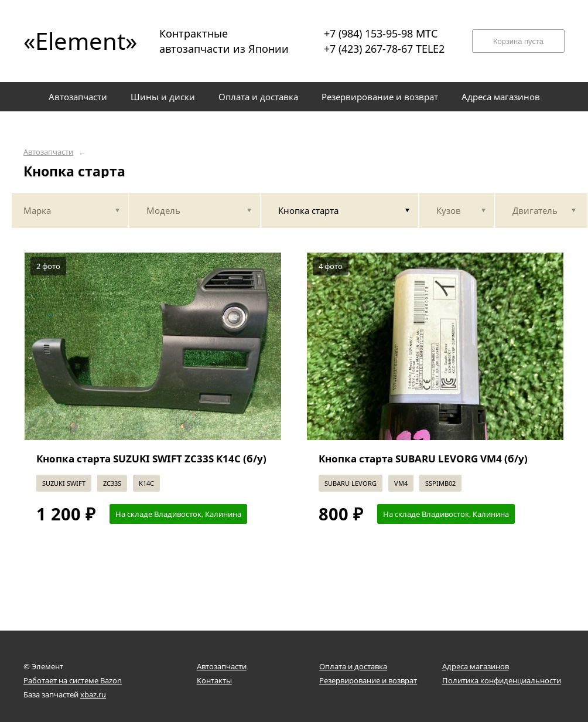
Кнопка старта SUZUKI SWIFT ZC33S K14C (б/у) (151, 459)
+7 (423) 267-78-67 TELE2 (384, 49)
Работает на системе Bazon (73, 680)
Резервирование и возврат (368, 680)
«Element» (76, 41)
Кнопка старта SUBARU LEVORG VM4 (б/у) (423, 459)
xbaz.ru (93, 694)
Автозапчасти (48, 152)
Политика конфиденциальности (502, 680)
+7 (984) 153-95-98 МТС (381, 33)
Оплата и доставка (353, 666)
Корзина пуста (518, 41)
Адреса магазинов (476, 666)
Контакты (214, 680)
